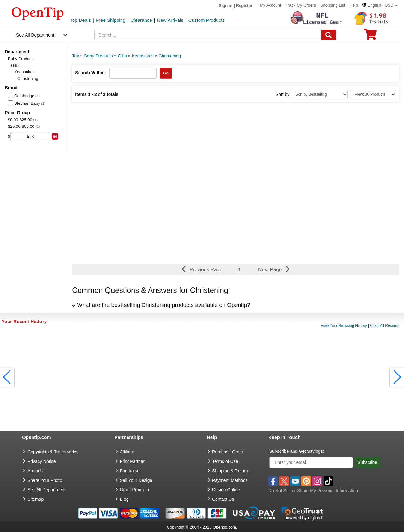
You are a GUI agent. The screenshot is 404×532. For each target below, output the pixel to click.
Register (244, 6)
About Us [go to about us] (37, 471)
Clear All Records (385, 326)
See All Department (35, 35)
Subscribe (367, 462)
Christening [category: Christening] (170, 56)
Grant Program (135, 490)
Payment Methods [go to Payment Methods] (230, 480)
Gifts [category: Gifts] (122, 56)
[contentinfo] (38, 13)
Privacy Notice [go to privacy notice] (42, 461)
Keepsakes (24, 72)
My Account (270, 5)
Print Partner (132, 461)
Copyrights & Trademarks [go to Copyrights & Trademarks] (52, 452)
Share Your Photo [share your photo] (45, 480)
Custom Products (207, 20)
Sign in (226, 6)
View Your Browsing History (344, 326)
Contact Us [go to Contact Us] (223, 499)
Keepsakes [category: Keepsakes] (143, 56)
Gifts (15, 65)
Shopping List (333, 5)
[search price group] (55, 136)
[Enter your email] (311, 462)
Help (354, 5)
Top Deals (80, 20)
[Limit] (373, 94)
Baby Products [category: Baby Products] (98, 56)
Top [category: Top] (76, 56)
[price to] (42, 137)
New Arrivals (170, 20)
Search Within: (91, 73)
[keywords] (208, 35)
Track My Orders (301, 5)
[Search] (329, 35)
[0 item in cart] (370, 36)
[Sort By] (319, 94)
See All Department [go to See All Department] (47, 490)
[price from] (18, 137)
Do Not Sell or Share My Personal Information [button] (313, 491)
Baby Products (21, 59)
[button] (380, 5)
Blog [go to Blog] (124, 499)
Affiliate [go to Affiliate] (127, 452)
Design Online (226, 490)
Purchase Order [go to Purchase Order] (228, 452)
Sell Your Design (136, 480)
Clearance (141, 20)
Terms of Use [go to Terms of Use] (225, 461)
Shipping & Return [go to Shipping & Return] (230, 471)
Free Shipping (111, 20)
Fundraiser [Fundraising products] (131, 471)
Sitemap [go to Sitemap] (36, 499)
